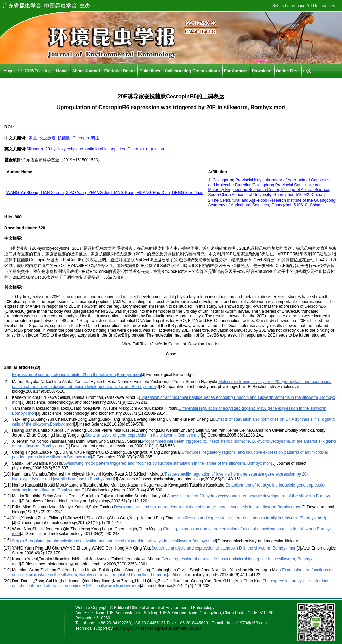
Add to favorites (321, 6)
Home (62, 71)
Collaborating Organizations (192, 71)
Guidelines (150, 71)
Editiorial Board (120, 71)
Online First (287, 71)
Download (261, 71)
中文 (307, 71)
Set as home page (289, 6)
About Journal (86, 71)
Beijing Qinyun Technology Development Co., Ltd (157, 628)
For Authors (236, 71)
